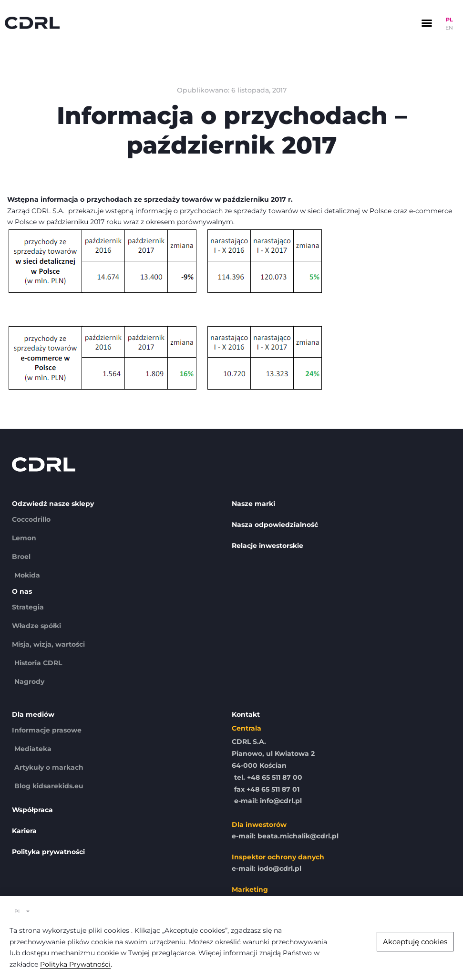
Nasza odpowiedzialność (275, 525)
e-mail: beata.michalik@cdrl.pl (285, 836)
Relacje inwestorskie (268, 546)
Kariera (24, 831)
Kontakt (246, 714)
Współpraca (32, 810)
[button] (427, 23)
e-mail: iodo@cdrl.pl (267, 868)
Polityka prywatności (48, 852)
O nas (22, 591)
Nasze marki (253, 504)
